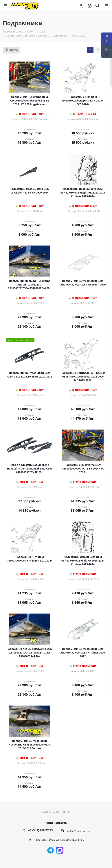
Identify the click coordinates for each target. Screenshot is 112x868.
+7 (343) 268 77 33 (41, 830)
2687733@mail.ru (78, 831)
